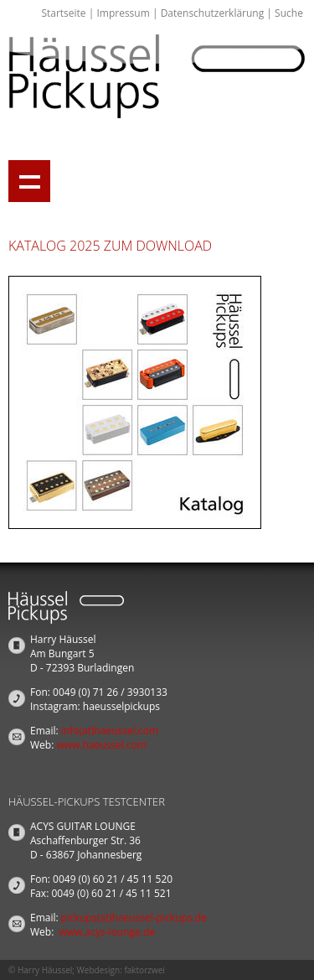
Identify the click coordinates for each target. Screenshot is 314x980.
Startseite (63, 13)
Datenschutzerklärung (213, 13)
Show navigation (29, 181)
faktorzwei (144, 970)
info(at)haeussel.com (110, 731)
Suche (289, 13)
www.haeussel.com (101, 745)
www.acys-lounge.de (108, 932)
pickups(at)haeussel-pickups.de (134, 918)
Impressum (123, 13)
